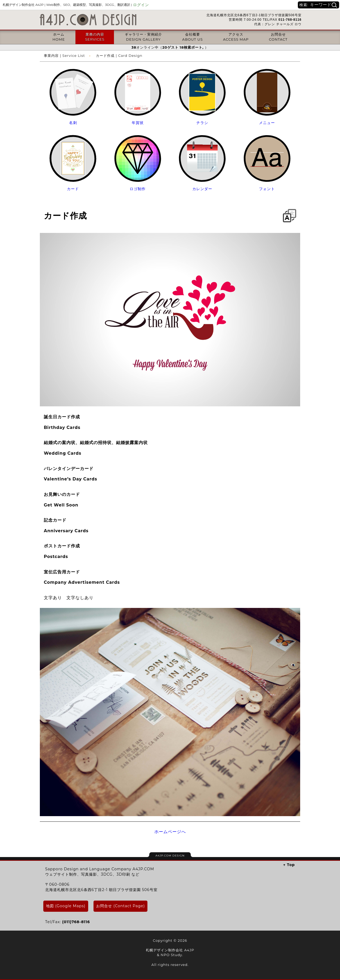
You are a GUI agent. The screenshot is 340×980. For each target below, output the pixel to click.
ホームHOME (59, 37)
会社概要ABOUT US (192, 37)
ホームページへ (170, 832)
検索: (304, 5)
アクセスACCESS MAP (236, 37)
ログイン (141, 5)
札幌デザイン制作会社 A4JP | (67, 5)
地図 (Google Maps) (66, 906)
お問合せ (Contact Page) (120, 906)
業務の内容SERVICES (95, 37)
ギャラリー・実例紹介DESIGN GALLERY (143, 37)
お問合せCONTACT (278, 37)
